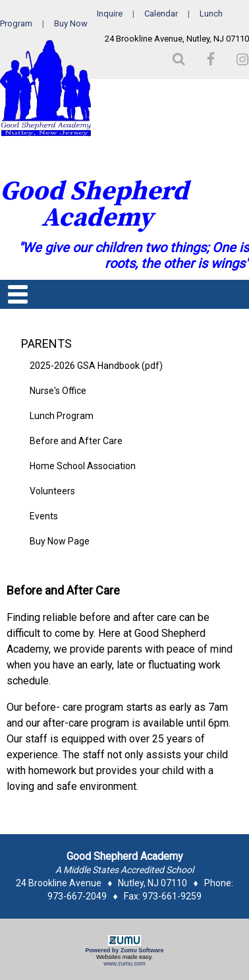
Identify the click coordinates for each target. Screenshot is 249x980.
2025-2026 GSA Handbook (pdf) (96, 366)
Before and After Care (76, 441)
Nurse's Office (58, 391)
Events (44, 516)
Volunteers (52, 491)
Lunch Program (62, 416)
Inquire (110, 14)
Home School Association (83, 466)
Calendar (161, 14)
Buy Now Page (60, 541)
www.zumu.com (124, 964)
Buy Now (71, 23)
